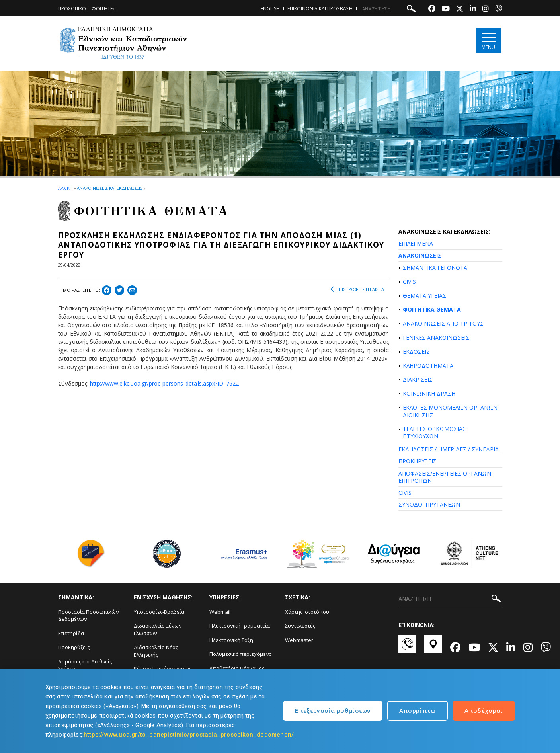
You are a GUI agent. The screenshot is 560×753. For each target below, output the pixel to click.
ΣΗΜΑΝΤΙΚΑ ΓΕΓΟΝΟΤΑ (435, 268)
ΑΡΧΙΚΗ (65, 188)
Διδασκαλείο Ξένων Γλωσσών (158, 629)
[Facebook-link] (432, 9)
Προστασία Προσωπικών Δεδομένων (88, 615)
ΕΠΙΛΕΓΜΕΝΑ (416, 243)
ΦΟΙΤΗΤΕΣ (103, 9)
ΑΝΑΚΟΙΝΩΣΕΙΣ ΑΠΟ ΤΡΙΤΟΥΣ (443, 323)
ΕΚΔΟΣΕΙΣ (416, 352)
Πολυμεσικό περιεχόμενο (241, 654)
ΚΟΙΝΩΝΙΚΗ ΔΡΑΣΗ (429, 393)
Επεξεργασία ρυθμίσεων (333, 710)
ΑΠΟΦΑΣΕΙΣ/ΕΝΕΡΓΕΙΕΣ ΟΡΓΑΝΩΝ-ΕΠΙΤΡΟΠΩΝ (446, 477)
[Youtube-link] (446, 9)
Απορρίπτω (418, 710)
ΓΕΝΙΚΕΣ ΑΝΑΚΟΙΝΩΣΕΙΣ (436, 338)
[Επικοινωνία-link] (407, 648)
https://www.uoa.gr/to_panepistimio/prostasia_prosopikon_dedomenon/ (189, 735)
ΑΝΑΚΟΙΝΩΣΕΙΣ (420, 255)
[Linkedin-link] (473, 9)
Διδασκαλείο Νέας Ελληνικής (156, 651)
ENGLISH (270, 9)
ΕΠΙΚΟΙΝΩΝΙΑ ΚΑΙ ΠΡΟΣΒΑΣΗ (320, 9)
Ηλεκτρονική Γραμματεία (240, 626)
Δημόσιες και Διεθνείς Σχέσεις (85, 665)
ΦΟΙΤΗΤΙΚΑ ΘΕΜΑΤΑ (432, 309)
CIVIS (409, 282)
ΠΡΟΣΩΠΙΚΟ (72, 9)
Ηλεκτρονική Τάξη (231, 640)
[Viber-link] (499, 9)
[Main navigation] (489, 40)
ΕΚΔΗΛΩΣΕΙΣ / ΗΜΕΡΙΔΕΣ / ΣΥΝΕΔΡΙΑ (449, 449)
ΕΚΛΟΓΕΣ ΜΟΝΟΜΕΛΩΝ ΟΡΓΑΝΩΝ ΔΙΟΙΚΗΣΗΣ (450, 411)
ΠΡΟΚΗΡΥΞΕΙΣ (418, 461)
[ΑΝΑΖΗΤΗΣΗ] (390, 9)
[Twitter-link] (460, 9)
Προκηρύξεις (74, 647)
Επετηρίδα (71, 633)
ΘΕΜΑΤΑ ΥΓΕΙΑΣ (424, 296)
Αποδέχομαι (484, 710)
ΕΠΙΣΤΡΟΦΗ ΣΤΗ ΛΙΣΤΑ (357, 289)
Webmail (220, 612)
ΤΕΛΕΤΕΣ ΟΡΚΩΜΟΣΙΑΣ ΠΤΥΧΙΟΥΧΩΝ (434, 432)
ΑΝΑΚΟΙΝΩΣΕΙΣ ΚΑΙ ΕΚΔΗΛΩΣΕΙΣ (110, 188)
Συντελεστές (300, 626)
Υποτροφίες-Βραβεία (159, 612)
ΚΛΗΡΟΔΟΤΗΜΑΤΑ (428, 366)
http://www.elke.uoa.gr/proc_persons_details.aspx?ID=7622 (165, 383)
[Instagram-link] (486, 9)
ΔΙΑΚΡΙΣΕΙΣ (418, 379)
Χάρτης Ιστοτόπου (307, 612)
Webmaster (299, 640)
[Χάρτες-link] (433, 648)
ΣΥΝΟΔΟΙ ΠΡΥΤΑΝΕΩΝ (429, 504)
